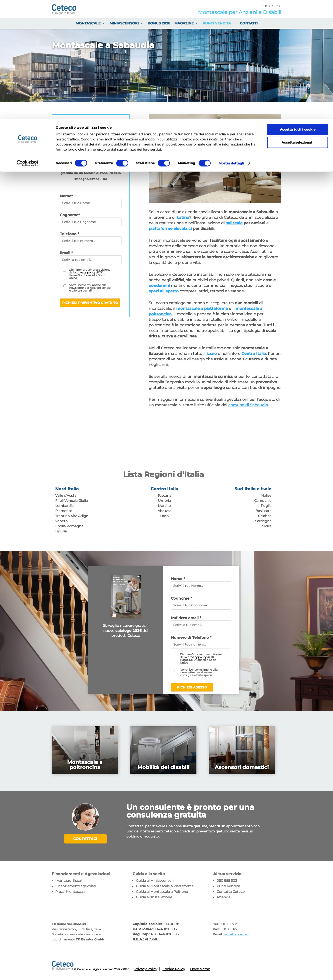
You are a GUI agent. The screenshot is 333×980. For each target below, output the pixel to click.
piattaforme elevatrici (170, 229)
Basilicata (263, 511)
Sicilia (267, 526)
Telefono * (69, 234)
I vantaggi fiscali (69, 880)
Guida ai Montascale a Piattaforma (165, 885)
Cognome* (70, 215)
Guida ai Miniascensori (155, 880)
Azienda (223, 897)
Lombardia (64, 506)
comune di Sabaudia (248, 405)
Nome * (178, 579)
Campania (263, 501)
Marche (164, 506)
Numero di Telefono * (191, 637)
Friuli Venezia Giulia (71, 501)
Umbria (164, 501)
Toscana (164, 496)
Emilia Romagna (69, 526)
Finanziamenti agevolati (76, 885)
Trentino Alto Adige (72, 516)
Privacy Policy (146, 968)
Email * (66, 253)
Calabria (265, 516)
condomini (159, 286)
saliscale (234, 223)
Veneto (61, 521)
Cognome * (181, 598)
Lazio (164, 516)
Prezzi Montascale (70, 891)
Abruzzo (164, 511)
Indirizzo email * (186, 618)
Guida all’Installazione (154, 897)
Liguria (61, 531)
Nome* (66, 196)
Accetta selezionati (298, 24)
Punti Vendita (228, 885)
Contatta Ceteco (231, 891)
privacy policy (86, 272)
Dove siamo (200, 968)
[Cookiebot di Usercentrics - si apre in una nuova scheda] (28, 45)
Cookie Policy (174, 968)
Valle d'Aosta (66, 496)
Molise (266, 496)
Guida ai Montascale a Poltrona (162, 891)
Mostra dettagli (231, 45)
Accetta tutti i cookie (298, 11)
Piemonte (64, 511)
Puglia (266, 506)
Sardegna (263, 521)
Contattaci (85, 839)
